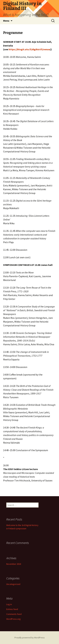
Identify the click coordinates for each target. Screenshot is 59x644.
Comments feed (14, 614)
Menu (6, 21)
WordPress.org (13, 619)
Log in (9, 604)
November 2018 (14, 564)
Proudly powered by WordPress (30, 638)
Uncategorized (13, 584)
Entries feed (12, 609)
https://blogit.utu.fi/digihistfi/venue (29, 49)
